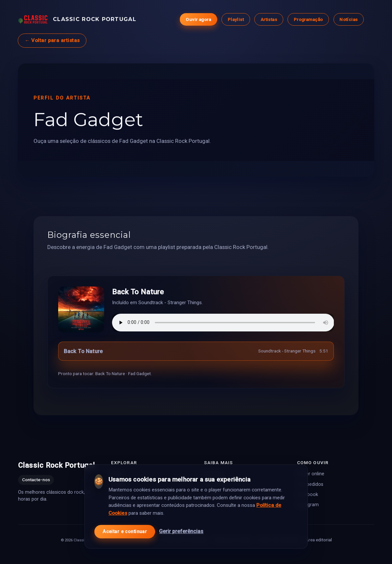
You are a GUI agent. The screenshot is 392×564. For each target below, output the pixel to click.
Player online (311, 474)
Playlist (235, 19)
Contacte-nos (36, 480)
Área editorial (318, 539)
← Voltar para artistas (52, 40)
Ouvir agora (198, 19)
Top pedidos (310, 484)
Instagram (308, 504)
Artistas (268, 19)
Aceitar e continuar (125, 532)
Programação (308, 19)
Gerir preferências (181, 531)
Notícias (348, 19)
